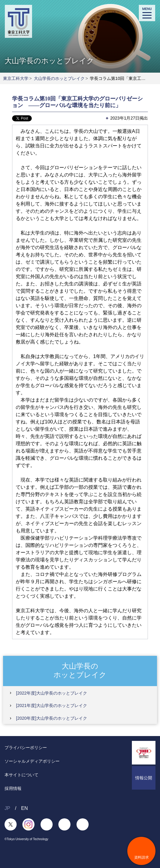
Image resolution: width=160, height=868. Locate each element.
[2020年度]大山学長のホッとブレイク (52, 718)
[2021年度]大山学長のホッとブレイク (52, 705)
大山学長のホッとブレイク (59, 78)
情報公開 (144, 778)
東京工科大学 (16, 78)
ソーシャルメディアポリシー (32, 761)
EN (24, 808)
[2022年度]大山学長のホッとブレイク (52, 693)
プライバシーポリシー (26, 748)
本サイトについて (21, 775)
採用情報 (13, 788)
